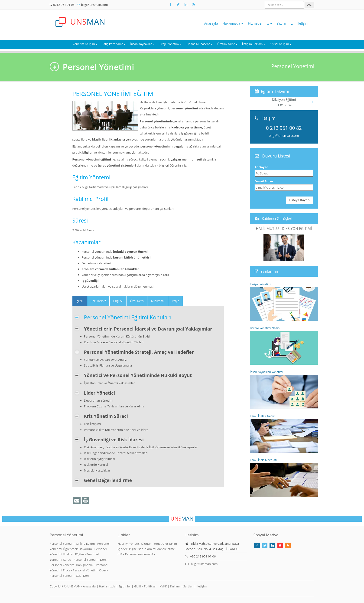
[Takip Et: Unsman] (186, 4)
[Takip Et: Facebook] (170, 4)
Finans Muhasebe (200, 44)
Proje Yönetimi (171, 44)
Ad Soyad (262, 167)
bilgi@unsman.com (94, 5)
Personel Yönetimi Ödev (90, 570)
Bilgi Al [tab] (118, 301)
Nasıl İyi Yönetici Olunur (134, 544)
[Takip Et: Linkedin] (272, 545)
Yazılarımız (285, 23)
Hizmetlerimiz (260, 23)
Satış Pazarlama (114, 44)
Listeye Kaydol (300, 200)
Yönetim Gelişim (85, 44)
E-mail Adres (264, 181)
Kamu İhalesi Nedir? (284, 433)
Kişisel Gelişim (281, 44)
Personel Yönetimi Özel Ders (70, 576)
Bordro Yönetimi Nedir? (284, 345)
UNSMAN (74, 586)
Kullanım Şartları (182, 586)
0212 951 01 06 (64, 5)
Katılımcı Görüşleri (277, 219)
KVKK (163, 586)
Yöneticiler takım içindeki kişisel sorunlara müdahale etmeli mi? (147, 549)
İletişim (303, 23)
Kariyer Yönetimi (284, 301)
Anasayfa (211, 23)
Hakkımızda (233, 23)
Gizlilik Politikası (145, 586)
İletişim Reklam (254, 44)
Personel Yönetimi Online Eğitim (73, 544)
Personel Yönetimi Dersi (91, 560)
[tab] (80, 301)
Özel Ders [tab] (137, 301)
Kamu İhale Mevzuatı (284, 477)
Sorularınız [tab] (98, 301)
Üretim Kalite (227, 44)
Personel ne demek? (139, 554)
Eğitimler (125, 586)
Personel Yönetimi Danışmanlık (72, 565)
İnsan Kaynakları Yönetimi (284, 389)
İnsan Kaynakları (143, 44)
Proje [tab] (175, 301)
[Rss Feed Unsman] (194, 4)
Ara (309, 5)
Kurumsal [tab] (158, 301)
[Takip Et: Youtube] (280, 545)
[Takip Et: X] (178, 4)
